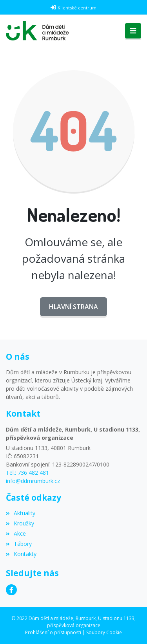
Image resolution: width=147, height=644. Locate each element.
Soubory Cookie (104, 632)
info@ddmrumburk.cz (33, 481)
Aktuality (21, 513)
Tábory (19, 544)
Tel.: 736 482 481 (27, 473)
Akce (16, 533)
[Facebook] (11, 590)
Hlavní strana (73, 307)
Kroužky (20, 523)
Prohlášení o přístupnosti (53, 632)
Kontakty (21, 554)
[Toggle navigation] (133, 31)
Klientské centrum (77, 8)
